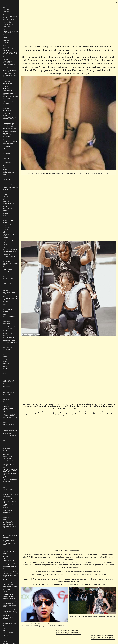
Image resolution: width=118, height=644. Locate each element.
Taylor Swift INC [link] (7, 557)
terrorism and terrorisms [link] (8, 203)
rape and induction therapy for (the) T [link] (10, 444)
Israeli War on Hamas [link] (8, 122)
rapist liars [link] (5, 301)
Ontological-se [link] (6, 346)
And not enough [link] (7, 88)
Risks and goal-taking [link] (8, 588)
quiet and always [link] (7, 400)
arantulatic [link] (5, 368)
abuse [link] (4, 374)
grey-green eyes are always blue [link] (10, 249)
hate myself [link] (6, 439)
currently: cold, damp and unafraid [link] (9, 465)
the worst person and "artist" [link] (9, 624)
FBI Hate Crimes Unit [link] (8, 455)
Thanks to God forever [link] (8, 632)
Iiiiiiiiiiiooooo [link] (6, 60)
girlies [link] (4, 315)
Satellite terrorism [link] (7, 136)
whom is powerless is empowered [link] (8, 390)
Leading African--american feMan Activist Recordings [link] (10, 484)
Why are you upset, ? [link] (8, 478)
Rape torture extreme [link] (8, 208)
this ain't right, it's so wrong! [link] (9, 173)
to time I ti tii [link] (6, 367)
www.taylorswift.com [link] (8, 270)
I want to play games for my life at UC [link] (10, 45)
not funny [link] (5, 593)
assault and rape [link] (7, 322)
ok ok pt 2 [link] (5, 631)
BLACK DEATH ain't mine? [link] (9, 393)
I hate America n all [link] (7, 583)
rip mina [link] (5, 509)
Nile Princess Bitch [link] (7, 114)
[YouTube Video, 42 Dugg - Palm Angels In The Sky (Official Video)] (68, 369)
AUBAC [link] (5, 629)
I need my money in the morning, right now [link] (10, 544)
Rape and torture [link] (7, 180)
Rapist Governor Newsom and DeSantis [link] (10, 580)
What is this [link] (6, 85)
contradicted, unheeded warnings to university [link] (10, 531)
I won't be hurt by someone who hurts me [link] (10, 17)
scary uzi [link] (5, 534)
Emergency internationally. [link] (9, 171)
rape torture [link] (6, 320)
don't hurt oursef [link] (7, 448)
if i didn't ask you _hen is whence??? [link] (8, 505)
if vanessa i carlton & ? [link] (8, 81)
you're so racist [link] (6, 287)
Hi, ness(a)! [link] (6, 205)
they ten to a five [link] (7, 344)
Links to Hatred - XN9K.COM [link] (9, 584)
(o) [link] (4, 370)
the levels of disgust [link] (7, 260)
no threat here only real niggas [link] (10, 442)
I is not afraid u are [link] (7, 219)
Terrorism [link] (5, 244)
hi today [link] (5, 519)
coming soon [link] (6, 396)
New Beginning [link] (6, 550)
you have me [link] (6, 308)
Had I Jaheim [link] (6, 103)
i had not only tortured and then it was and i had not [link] (10, 32)
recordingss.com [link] (7, 214)
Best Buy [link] (5, 152)
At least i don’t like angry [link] (8, 105)
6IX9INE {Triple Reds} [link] (8, 595)
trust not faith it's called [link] (8, 239)
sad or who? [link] (6, 562)
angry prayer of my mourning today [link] (9, 527)
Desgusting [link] (6, 210)
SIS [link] (4, 8)
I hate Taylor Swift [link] (7, 458)
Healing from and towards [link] (9, 552)
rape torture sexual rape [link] (8, 306)
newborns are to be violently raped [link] (9, 427)
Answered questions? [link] (8, 191)
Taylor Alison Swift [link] (7, 162)
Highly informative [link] (7, 147)
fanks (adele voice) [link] (7, 66)
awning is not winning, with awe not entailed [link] (10, 453)
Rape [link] (4, 198)
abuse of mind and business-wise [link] (10, 282)
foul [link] (4, 248)
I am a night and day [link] (8, 608)
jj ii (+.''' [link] (5, 353)
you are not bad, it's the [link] (8, 90)
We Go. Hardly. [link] (6, 590)
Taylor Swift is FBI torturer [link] (9, 523)
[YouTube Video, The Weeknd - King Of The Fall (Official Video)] (68, 208)
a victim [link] (5, 78)
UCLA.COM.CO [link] (7, 481)
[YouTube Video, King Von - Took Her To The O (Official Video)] (92, 24)
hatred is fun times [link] (7, 640)
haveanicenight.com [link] (7, 511)
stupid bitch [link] (6, 411)
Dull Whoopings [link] (7, 164)
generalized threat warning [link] (9, 278)
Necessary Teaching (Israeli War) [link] (10, 188)
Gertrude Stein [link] (6, 50)
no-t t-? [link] (5, 277)
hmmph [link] (5, 488)
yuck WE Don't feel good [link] (9, 560)
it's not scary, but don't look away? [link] (9, 541)
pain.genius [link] (6, 178)
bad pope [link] (5, 289)
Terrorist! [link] (5, 212)
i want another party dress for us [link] (10, 241)
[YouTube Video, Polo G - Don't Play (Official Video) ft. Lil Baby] (45, 24)
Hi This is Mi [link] (6, 237)
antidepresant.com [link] (7, 388)
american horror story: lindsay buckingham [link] (10, 637)
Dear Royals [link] (6, 537)
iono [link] (4, 120)
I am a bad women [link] (7, 570)
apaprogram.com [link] (7, 622)
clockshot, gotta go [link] (7, 349)
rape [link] (4, 555)
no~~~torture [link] (6, 145)
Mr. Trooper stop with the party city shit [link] (10, 76)
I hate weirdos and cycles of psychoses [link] (9, 618)
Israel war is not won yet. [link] (9, 489)
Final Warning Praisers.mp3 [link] (9, 539)
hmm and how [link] (6, 616)
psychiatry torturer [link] (7, 222)
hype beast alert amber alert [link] (9, 598)
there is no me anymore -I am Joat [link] (10, 502)
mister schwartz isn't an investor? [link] (10, 495)
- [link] (3, 161)
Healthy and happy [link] (7, 226)
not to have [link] (5, 450)
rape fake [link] (5, 330)
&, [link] (3, 266)
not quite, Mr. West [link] (7, 154)
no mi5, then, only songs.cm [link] (9, 323)
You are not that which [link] (8, 92)
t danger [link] (5, 372)
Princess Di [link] (6, 155)
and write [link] (5, 215)
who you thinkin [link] (6, 268)
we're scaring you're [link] (7, 309)
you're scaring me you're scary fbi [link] (10, 574)
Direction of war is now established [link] (8, 37)
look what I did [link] (6, 406)
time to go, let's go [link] (7, 284)
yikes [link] (4, 332)
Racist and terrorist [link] (7, 110)
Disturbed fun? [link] (6, 228)
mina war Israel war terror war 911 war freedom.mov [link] (10, 94)
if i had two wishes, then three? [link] (10, 297)
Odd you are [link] (6, 193)
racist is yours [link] (6, 246)
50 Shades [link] (5, 553)
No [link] (4, 578)
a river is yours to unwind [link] (9, 421)
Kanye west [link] (6, 383)
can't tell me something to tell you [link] (10, 597)
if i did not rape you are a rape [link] (10, 73)
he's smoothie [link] (6, 363)
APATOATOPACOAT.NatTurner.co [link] (10, 435)
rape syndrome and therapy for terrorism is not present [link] (10, 185)
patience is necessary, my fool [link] (10, 251)
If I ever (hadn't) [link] (7, 98)
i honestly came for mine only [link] (10, 602)
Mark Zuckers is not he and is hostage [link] (10, 606)
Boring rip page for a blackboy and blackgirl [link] (10, 71)
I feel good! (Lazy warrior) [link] (9, 47)
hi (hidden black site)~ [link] (8, 457)
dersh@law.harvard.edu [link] (8, 337)
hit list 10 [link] (5, 403)
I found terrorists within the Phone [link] (9, 235)
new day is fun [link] (6, 202)
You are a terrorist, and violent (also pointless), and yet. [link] (10, 118)
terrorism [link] (5, 169)
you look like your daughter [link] (9, 64)
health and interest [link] (7, 41)
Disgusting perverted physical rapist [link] (10, 461)
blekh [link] (4, 13)
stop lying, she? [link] (7, 275)
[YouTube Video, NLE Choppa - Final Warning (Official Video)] (68, 450)
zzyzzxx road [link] (6, 351)
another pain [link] (6, 150)
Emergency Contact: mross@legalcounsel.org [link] (9, 62)
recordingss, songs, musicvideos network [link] (10, 264)
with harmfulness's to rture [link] (9, 318)
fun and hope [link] (6, 271)
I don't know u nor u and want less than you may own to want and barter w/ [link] (10, 613)
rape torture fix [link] (6, 335)
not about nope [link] (6, 262)
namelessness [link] (6, 529)
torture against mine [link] (7, 329)
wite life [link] (5, 355)
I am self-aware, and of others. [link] (10, 610)
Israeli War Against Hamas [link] (9, 341)
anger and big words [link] (8, 83)
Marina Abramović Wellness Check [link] (9, 304)
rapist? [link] (5, 401)
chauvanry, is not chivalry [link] (9, 280)
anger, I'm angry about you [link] (9, 316)
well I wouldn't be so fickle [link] (9, 19)
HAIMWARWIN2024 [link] (7, 253)
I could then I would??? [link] (8, 28)
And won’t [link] (5, 116)
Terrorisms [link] (5, 217)
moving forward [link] (6, 39)
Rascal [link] (5, 140)
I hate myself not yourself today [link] (10, 141)
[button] (116, 2)
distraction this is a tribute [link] (9, 49)
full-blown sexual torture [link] (8, 313)
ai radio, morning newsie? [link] (9, 424)
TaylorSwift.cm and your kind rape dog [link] (9, 68)
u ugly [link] (4, 423)
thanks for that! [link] (6, 26)
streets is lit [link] (6, 405)
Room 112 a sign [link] (7, 433)
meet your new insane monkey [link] (10, 377)
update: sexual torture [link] (8, 143)
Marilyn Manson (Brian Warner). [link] (10, 486)
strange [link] (5, 620)
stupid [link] (4, 231)
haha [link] (4, 183)
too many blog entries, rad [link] (9, 256)
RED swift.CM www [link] (7, 518)
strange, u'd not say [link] (7, 521)
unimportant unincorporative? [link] (10, 325)
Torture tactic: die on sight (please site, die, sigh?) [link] (9, 124)
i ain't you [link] (5, 447)
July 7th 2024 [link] (6, 87)
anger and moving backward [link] (9, 128)
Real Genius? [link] (6, 419)
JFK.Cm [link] (5, 437)
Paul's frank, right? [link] (7, 548)
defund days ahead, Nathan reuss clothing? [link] (9, 386)
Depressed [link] (5, 200)
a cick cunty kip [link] (6, 255)
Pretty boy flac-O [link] (7, 109)
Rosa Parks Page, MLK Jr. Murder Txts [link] (9, 409)
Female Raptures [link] (7, 229)
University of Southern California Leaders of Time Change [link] (10, 564)
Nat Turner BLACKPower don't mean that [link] (10, 431)
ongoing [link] (5, 339)
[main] (68, 59)
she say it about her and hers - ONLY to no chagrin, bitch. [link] (10, 415)
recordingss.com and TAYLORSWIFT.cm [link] (8, 134)
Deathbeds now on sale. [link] (8, 25)
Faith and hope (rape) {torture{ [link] (10, 102)
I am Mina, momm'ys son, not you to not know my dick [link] (10, 381)
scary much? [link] (6, 176)
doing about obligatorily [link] (8, 525)
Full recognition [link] (6, 196)
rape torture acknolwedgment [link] (10, 132)
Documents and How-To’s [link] (9, 100)
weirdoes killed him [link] (7, 23)
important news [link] (6, 591)
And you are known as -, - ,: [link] (9, 221)
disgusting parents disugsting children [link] (9, 576)
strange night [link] (6, 10)
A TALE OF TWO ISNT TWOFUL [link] (10, 417)
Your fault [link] (5, 138)
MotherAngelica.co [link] (7, 512)
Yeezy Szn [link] (5, 207)
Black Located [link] (6, 166)
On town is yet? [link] (6, 42)
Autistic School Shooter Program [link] (10, 535)
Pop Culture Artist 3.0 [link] (8, 334)
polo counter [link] (6, 273)
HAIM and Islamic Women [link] (9, 30)
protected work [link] (6, 625)
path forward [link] (6, 159)
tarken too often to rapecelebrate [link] (10, 327)
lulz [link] (4, 546)
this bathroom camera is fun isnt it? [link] (10, 56)
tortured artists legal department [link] (10, 342)
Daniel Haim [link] (6, 500)
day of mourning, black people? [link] (10, 567)
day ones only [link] (6, 507)
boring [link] (4, 295)
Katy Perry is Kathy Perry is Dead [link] (10, 365)
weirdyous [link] (5, 361)
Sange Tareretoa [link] (7, 514)
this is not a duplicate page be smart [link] (10, 474)
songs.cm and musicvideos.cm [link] (10, 480)
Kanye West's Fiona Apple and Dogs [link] (10, 299)
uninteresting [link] (6, 290)
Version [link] (5, 34)
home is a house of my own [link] (9, 463)
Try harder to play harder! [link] (9, 224)
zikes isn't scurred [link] (7, 516)
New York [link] (5, 195)
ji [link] (3, 375)
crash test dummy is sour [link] (9, 80)
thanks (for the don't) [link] (8, 11)
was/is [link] (4, 174)
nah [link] (4, 58)
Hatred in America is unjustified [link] (10, 572)
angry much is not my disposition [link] (10, 96)
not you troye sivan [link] (7, 394)
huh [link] (4, 379)
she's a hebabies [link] (7, 496)
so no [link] (4, 559)
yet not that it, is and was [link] (9, 126)
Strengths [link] (5, 476)
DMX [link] (4, 233)
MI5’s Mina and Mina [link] (8, 467)
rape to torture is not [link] (7, 360)
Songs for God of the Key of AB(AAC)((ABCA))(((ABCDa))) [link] (10, 635)
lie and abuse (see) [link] (7, 21)
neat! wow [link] (5, 258)
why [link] (4, 167)
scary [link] (4, 243)
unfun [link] (4, 440)
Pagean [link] (5, 112)
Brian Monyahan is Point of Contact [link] (9, 293)
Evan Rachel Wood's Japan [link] (9, 429)
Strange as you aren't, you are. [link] (10, 586)
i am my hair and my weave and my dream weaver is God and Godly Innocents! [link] (10, 470)
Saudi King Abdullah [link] (7, 107)
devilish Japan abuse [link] (8, 348)
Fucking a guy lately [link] (7, 498)
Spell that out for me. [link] (8, 15)
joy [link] (4, 285)
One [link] (4, 148)
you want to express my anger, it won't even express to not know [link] (10, 53)
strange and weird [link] (7, 627)
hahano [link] (5, 358)
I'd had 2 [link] (5, 157)
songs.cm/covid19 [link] (7, 491)
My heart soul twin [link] (7, 189)
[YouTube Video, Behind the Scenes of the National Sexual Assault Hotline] (68, 515)
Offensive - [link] (5, 356)
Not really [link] (5, 130)
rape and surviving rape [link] (8, 603)
